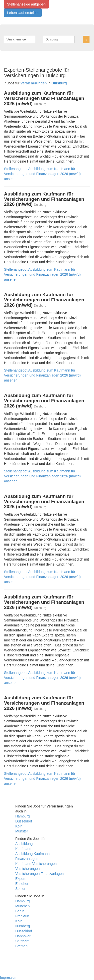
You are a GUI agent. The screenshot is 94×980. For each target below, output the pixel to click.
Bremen (21, 946)
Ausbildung (24, 844)
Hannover (23, 936)
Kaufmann (23, 849)
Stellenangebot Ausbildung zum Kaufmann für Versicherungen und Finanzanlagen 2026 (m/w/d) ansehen (42, 174)
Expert (20, 879)
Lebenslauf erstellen (23, 13)
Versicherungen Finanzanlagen (39, 874)
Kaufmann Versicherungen (36, 864)
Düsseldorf (24, 821)
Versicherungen (27, 869)
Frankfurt (22, 916)
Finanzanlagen (27, 859)
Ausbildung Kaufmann (32, 854)
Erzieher (22, 884)
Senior (20, 889)
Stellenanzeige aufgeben (26, 4)
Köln (19, 826)
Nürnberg (23, 926)
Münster (22, 831)
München (23, 906)
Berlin (20, 911)
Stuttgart (22, 941)
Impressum (9, 978)
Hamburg (23, 816)
